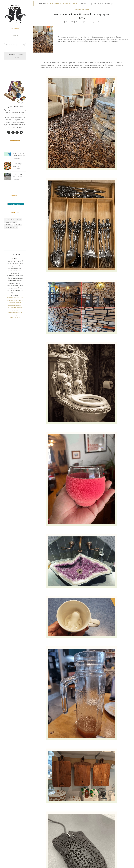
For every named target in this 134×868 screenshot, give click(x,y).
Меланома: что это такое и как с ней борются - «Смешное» (19, 180)
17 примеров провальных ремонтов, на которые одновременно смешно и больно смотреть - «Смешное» (19, 202)
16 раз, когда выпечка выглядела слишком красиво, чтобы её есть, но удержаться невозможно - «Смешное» (19, 191)
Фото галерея (16, 45)
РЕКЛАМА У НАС (16, 343)
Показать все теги (11, 253)
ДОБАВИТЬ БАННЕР (16, 230)
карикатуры (9, 251)
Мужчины (16, 64)
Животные (16, 50)
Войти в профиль (15, 40)
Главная (16, 36)
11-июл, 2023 (69, 22)
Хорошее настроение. (54, 4)
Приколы (8, 248)
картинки (18, 251)
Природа (16, 59)
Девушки (16, 54)
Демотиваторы (17, 245)
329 (100, 22)
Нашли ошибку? (90, 22)
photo (7, 245)
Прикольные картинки (71, 4)
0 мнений (80, 22)
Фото (15, 248)
